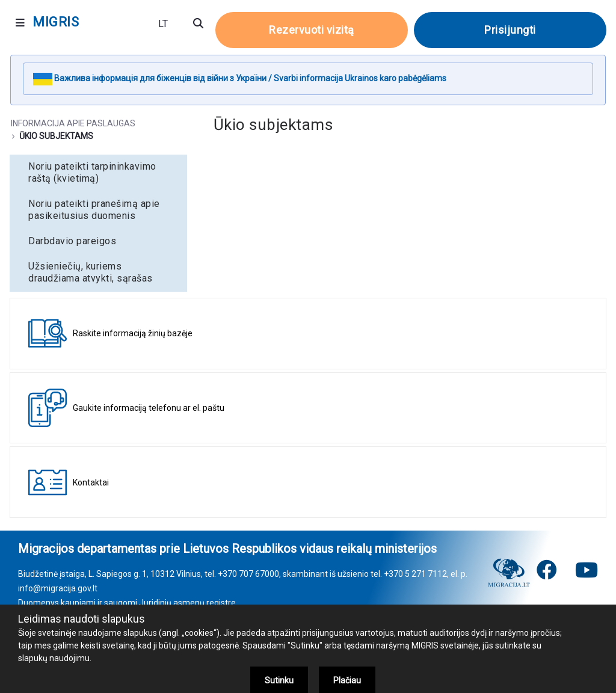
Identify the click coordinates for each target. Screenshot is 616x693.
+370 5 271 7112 (415, 574)
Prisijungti (510, 30)
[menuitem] (98, 173)
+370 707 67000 (248, 574)
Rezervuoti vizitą (312, 30)
